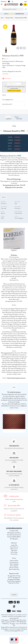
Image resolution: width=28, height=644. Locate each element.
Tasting (8, 117)
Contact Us (14, 595)
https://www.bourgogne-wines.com (16, 378)
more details (5, 74)
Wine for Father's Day (14, 569)
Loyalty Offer (14, 545)
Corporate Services (14, 562)
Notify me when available (14, 91)
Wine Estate (19, 119)
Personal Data (14, 554)
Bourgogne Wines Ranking (14, 576)
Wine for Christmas (14, 568)
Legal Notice (14, 551)
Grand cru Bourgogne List (14, 578)
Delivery (14, 95)
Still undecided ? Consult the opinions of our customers (14, 519)
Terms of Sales (14, 552)
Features (17, 117)
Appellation (9, 119)
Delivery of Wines (14, 561)
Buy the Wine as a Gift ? (14, 104)
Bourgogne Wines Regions (14, 579)
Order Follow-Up (14, 547)
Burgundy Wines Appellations (14, 581)
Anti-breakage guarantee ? (14, 100)
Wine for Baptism (14, 566)
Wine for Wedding (14, 564)
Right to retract (14, 549)
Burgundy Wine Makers (14, 583)
